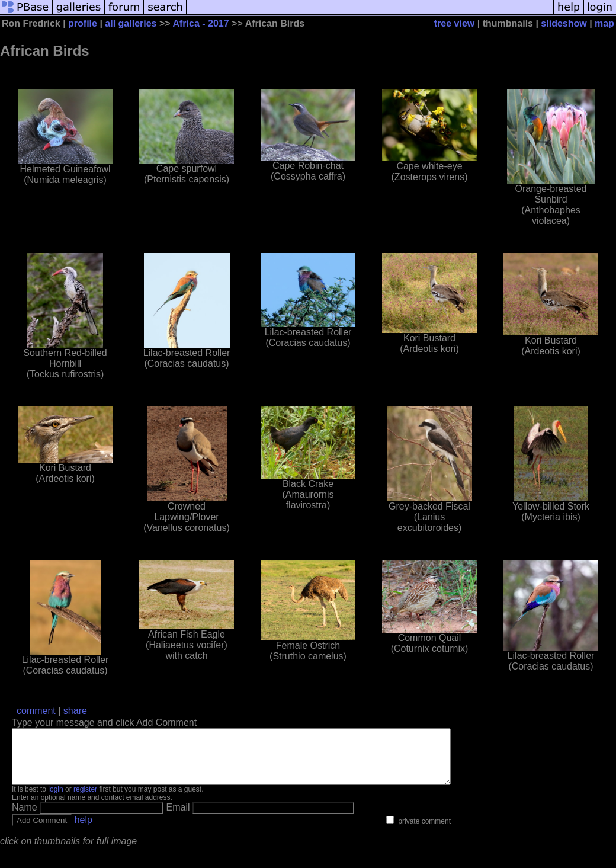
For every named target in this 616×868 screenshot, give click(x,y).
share (75, 711)
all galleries (131, 23)
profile (83, 23)
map (604, 23)
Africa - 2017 (202, 23)
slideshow (564, 23)
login (55, 800)
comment (36, 711)
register (85, 800)
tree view (454, 23)
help (84, 830)
